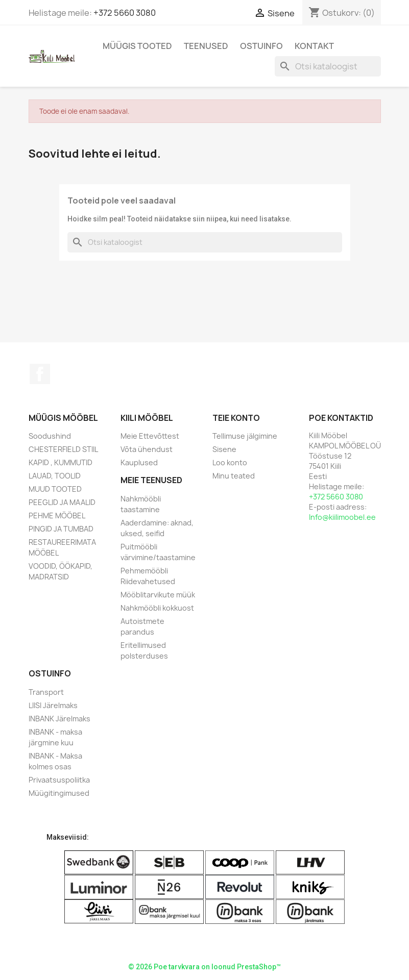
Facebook (40, 374)
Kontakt (314, 46)
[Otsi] (328, 66)
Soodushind (50, 436)
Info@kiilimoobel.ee (342, 517)
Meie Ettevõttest (150, 436)
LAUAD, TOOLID (55, 476)
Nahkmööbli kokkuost (157, 608)
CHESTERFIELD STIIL (63, 449)
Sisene (224, 449)
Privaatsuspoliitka (59, 780)
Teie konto (236, 418)
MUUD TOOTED (55, 489)
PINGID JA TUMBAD (61, 529)
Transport (46, 692)
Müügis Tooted (137, 46)
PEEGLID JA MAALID (62, 502)
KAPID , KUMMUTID (61, 462)
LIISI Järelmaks (53, 705)
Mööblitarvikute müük (158, 595)
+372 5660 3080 (125, 13)
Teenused (206, 46)
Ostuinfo (261, 46)
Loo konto (230, 462)
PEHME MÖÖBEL (57, 516)
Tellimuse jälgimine (245, 436)
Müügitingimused (59, 793)
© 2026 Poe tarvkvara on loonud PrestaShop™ (204, 967)
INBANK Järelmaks (59, 719)
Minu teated (234, 476)
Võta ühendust (147, 449)
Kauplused (139, 462)
